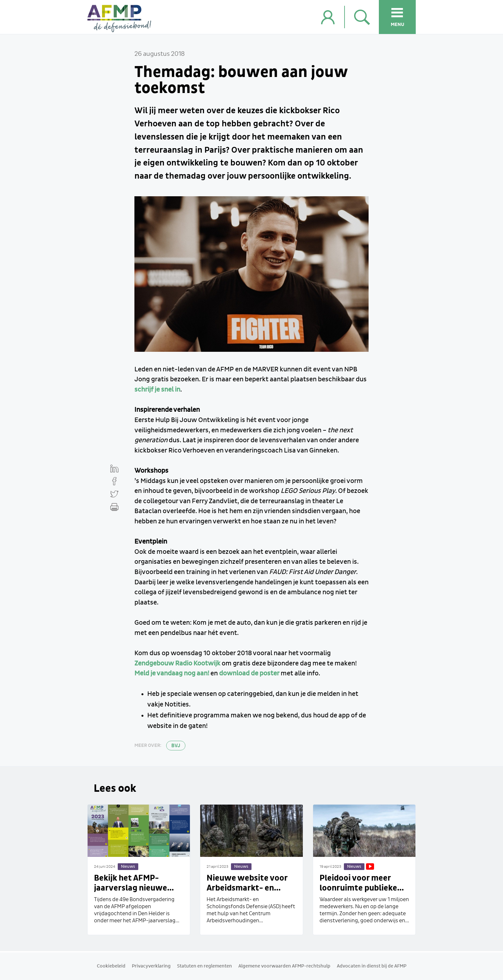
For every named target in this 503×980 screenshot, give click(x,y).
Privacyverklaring (151, 966)
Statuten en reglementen (205, 966)
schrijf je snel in (157, 390)
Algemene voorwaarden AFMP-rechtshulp (284, 966)
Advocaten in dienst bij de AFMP (372, 966)
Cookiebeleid (111, 966)
